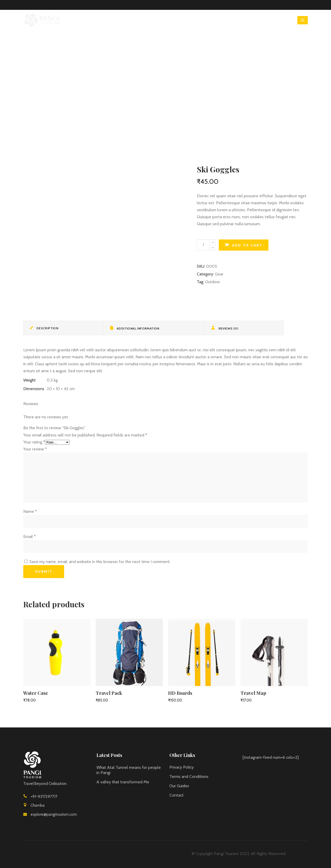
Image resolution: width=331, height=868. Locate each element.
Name (30, 511)
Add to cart (247, 245)
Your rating (34, 442)
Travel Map (253, 693)
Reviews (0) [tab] (228, 328)
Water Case (36, 693)
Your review (35, 449)
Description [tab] (47, 328)
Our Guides (179, 786)
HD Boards (180, 693)
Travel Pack (109, 693)
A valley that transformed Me (123, 782)
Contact (176, 795)
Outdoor (213, 282)
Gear (219, 274)
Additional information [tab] (138, 328)
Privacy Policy (182, 767)
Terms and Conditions (189, 776)
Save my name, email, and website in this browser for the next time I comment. (100, 562)
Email (29, 537)
